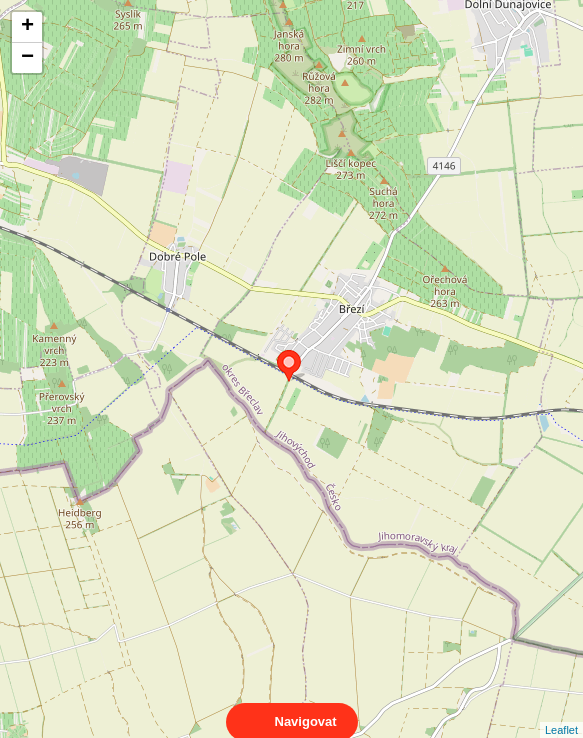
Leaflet (561, 712)
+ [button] (27, 27)
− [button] (27, 58)
